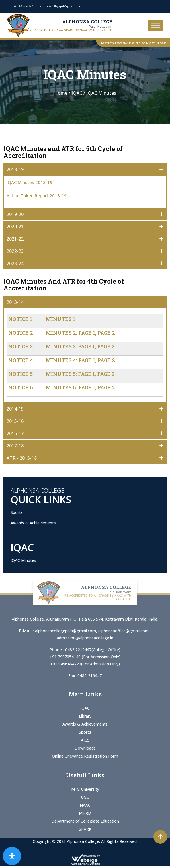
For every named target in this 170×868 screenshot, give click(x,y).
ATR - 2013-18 (22, 458)
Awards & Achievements (33, 523)
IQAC (85, 708)
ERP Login (142, 43)
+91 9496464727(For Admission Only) (85, 664)
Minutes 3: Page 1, (71, 346)
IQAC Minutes (23, 560)
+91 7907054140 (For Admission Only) (85, 657)
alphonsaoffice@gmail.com (124, 631)
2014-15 (15, 409)
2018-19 (15, 169)
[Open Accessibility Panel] (12, 856)
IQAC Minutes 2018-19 (29, 182)
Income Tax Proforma (114, 43)
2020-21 (15, 227)
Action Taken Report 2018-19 (37, 195)
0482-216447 (90, 676)
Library (85, 716)
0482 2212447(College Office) (93, 650)
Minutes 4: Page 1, (71, 360)
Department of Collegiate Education (85, 821)
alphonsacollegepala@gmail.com (65, 631)
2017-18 (15, 446)
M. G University (85, 789)
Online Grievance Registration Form (85, 756)
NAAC (85, 805)
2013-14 (15, 302)
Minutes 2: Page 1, (71, 333)
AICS (85, 740)
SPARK (85, 829)
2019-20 (15, 214)
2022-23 (15, 251)
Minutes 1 (60, 319)
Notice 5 (21, 374)
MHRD (85, 813)
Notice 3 (21, 346)
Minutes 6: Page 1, (71, 387)
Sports (17, 512)
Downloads (85, 748)
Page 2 (106, 333)
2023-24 (15, 263)
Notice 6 (21, 387)
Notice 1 (20, 319)
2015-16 (15, 421)
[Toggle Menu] (156, 25)
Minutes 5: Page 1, (71, 374)
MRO (132, 43)
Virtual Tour (158, 43)
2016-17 (15, 433)
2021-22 (15, 239)
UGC (85, 797)
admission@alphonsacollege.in (85, 638)
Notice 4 (21, 360)
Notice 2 (21, 333)
